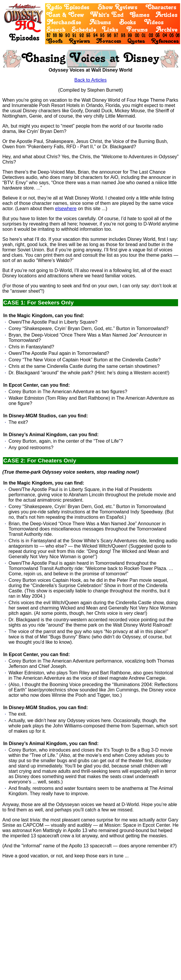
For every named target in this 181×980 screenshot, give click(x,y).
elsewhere (66, 209)
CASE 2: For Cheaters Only (40, 461)
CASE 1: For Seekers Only (38, 303)
